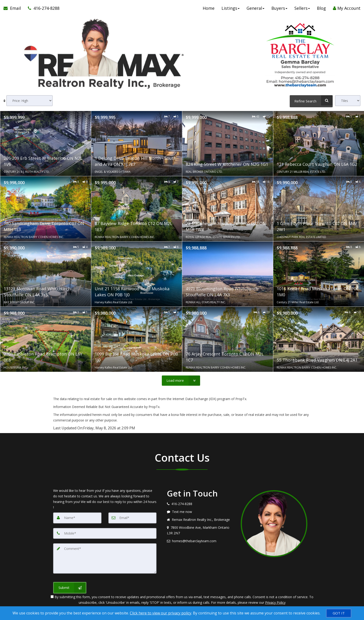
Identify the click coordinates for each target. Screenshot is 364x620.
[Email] (133, 518)
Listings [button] (231, 9)
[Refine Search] (311, 100)
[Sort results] (29, 101)
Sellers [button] (302, 9)
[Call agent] (42, 9)
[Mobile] (105, 533)
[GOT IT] (339, 613)
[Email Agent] (14, 9)
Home (209, 9)
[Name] (77, 518)
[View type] (348, 101)
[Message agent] (200, 512)
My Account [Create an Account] (347, 9)
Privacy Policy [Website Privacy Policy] (275, 601)
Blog (321, 9)
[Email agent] (200, 541)
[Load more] (181, 380)
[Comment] (105, 558)
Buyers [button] (279, 9)
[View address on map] (200, 530)
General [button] (255, 9)
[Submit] (70, 587)
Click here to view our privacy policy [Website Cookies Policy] (161, 613)
